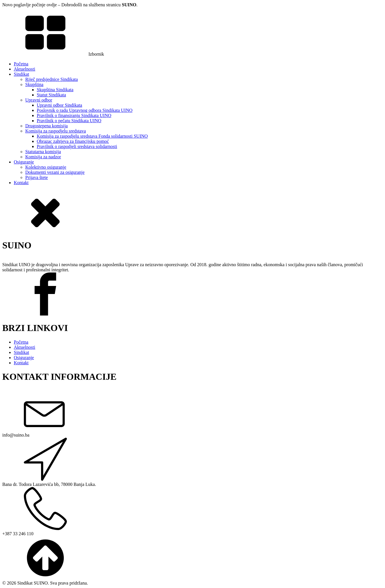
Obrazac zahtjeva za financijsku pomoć (73, 141)
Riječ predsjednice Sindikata (52, 79)
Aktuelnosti (25, 69)
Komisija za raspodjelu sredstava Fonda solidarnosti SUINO (92, 136)
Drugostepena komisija (47, 126)
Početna (21, 64)
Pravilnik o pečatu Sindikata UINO (69, 121)
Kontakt (21, 183)
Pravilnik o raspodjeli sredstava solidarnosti (77, 146)
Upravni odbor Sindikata (59, 105)
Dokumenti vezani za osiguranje (55, 172)
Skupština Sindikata (55, 90)
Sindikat (21, 74)
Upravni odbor (39, 100)
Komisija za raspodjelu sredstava (56, 131)
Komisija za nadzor (43, 157)
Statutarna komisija (43, 152)
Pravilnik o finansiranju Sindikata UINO (74, 115)
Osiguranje (24, 162)
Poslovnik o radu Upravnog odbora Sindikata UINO (85, 110)
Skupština (34, 84)
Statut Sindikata (51, 95)
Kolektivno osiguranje (46, 167)
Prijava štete (37, 177)
